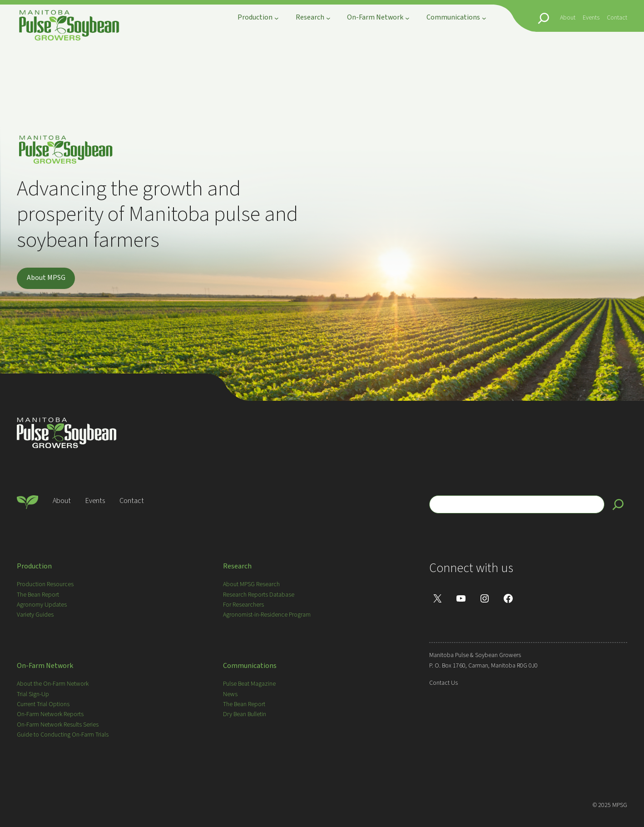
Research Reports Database (259, 595)
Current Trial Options (43, 704)
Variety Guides (35, 615)
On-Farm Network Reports (50, 714)
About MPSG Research (251, 584)
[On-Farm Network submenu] (407, 18)
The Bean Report (38, 595)
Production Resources (45, 584)
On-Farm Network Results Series (58, 725)
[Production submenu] (277, 18)
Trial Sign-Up (33, 694)
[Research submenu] (328, 18)
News (230, 694)
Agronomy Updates (42, 605)
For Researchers (243, 605)
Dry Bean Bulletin (245, 714)
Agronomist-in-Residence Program (267, 615)
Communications (250, 666)
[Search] (618, 504)
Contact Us (443, 683)
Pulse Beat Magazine (249, 684)
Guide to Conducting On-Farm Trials (63, 735)
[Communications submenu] (484, 18)
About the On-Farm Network (53, 684)
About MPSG (46, 278)
